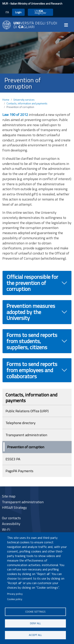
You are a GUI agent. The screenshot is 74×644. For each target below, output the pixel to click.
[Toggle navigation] (67, 25)
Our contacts (11, 518)
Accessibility (11, 524)
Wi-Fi (6, 529)
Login (18, 12)
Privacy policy (15, 594)
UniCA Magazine (40, 12)
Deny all (35, 623)
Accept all (35, 635)
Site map (9, 496)
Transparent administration (26, 435)
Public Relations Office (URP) (27, 411)
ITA (7, 12)
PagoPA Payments (19, 471)
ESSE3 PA (13, 459)
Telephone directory (21, 423)
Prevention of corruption (26, 447)
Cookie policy (15, 599)
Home (6, 100)
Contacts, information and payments (27, 103)
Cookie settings (35, 612)
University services (24, 100)
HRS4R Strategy (14, 507)
